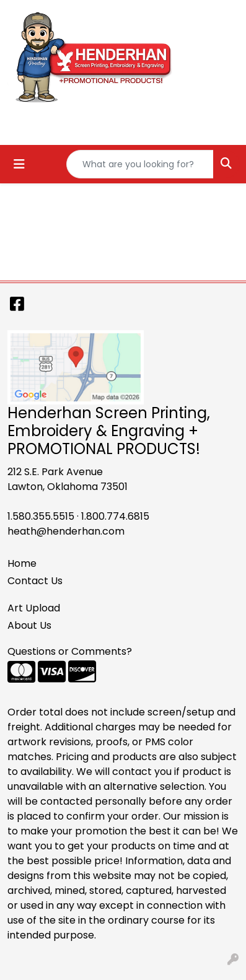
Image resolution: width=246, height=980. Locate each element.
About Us (29, 625)
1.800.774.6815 (115, 516)
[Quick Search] (140, 164)
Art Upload (34, 608)
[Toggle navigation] (19, 164)
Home (22, 563)
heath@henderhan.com (66, 531)
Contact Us (35, 581)
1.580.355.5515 (41, 516)
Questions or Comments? (70, 651)
